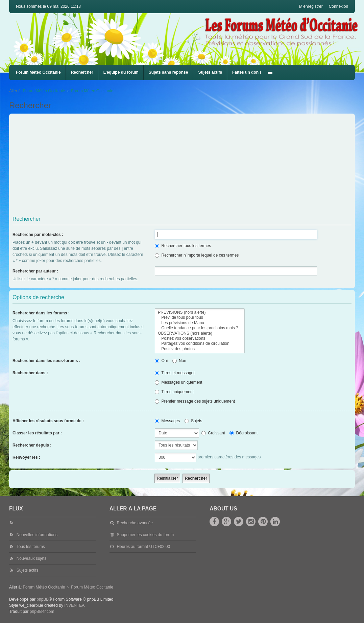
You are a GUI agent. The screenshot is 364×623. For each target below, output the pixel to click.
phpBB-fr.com (42, 612)
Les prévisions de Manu (200, 323)
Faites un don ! (247, 72)
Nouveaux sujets (32, 558)
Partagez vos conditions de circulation (200, 344)
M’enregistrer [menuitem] (311, 6)
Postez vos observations (200, 339)
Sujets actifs (210, 72)
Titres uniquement (174, 392)
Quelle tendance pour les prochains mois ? (200, 328)
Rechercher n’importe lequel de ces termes (197, 255)
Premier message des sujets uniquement (195, 401)
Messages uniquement (178, 382)
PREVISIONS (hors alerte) (200, 313)
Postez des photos (200, 349)
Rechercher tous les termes (183, 246)
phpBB (43, 599)
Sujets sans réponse (168, 72)
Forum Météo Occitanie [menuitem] (38, 72)
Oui (161, 361)
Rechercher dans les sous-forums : (46, 361)
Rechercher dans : (30, 373)
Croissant (213, 433)
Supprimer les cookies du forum (145, 535)
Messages (167, 421)
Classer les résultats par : (37, 433)
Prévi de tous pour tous (200, 318)
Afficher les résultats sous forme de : (48, 421)
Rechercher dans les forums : (41, 313)
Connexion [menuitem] (338, 6)
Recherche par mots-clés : (38, 235)
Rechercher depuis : (32, 445)
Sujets (193, 421)
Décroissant (244, 433)
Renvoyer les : (26, 457)
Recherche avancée (135, 523)
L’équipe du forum (121, 72)
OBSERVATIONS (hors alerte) (200, 333)
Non (179, 361)
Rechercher (82, 72)
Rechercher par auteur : (35, 271)
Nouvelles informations (37, 535)
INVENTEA (74, 605)
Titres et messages (175, 373)
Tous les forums (31, 547)
